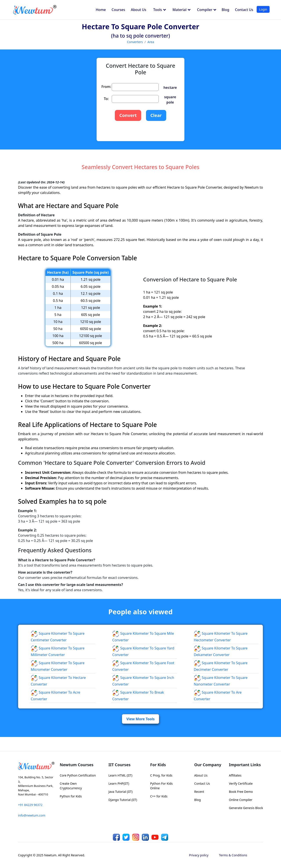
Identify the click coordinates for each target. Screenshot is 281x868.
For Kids (158, 765)
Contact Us (244, 10)
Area (151, 42)
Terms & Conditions (233, 855)
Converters (135, 42)
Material (182, 10)
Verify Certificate (241, 783)
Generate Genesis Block (246, 808)
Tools (160, 10)
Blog (225, 10)
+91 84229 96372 (30, 805)
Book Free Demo (241, 792)
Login (263, 9)
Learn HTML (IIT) (120, 775)
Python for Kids (71, 796)
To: (106, 99)
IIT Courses (119, 765)
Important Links (245, 765)
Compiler (207, 10)
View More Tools (141, 719)
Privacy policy (199, 855)
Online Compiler (241, 800)
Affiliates (235, 775)
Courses (118, 10)
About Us (139, 10)
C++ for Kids (159, 796)
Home (101, 10)
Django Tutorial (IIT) (123, 800)
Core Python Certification (78, 775)
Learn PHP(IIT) (119, 783)
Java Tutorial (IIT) (121, 792)
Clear (156, 115)
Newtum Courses (77, 765)
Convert (128, 115)
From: (106, 87)
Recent (199, 792)
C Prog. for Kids (161, 775)
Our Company (208, 765)
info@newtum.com (32, 815)
